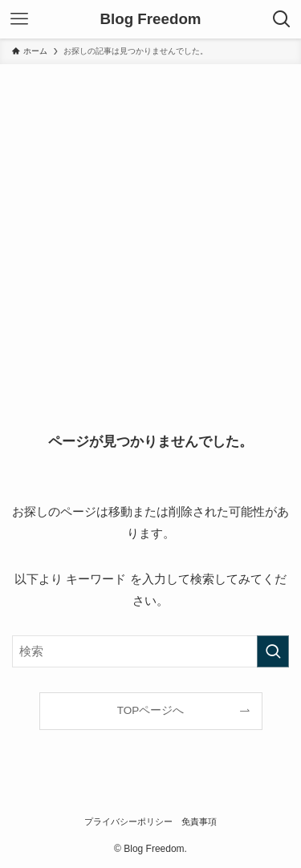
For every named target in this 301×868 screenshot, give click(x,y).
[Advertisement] (150, 223)
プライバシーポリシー (128, 821)
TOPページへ (151, 710)
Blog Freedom (150, 20)
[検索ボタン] (282, 19)
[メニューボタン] (19, 19)
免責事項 (199, 821)
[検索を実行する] (273, 651)
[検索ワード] (150, 651)
